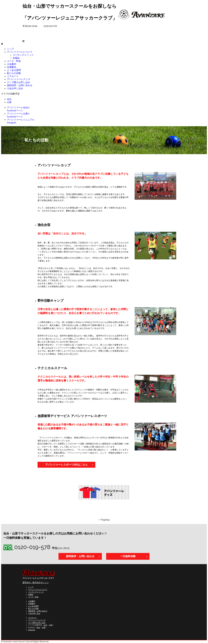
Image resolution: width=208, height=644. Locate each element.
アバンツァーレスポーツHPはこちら (67, 465)
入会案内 (32, 601)
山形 (9, 102)
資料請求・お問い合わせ (20, 85)
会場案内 (32, 604)
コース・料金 (33, 597)
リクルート (13, 76)
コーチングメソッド (23, 55)
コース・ (14, 61)
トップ (10, 49)
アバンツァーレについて (38, 590)
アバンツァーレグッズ (18, 79)
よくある (14, 70)
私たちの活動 (33, 609)
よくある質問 (33, 606)
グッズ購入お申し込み (18, 82)
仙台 (9, 99)
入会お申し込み (15, 88)
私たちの (14, 73)
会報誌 (16, 58)
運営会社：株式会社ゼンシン (36, 583)
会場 (12, 67)
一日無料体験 (128, 556)
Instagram (32, 630)
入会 (12, 64)
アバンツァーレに (20, 52)
